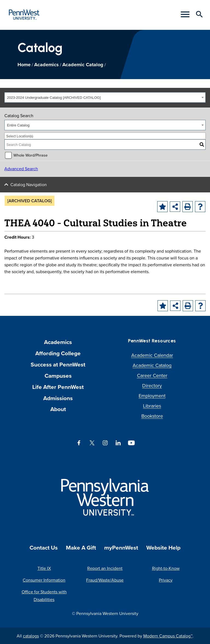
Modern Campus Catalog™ (168, 636)
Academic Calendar (152, 355)
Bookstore (152, 416)
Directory (152, 385)
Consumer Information (44, 580)
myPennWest (121, 548)
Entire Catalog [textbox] (18, 125)
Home (24, 65)
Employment (152, 396)
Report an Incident (105, 568)
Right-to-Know (166, 568)
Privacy (166, 580)
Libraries (152, 406)
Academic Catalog (83, 65)
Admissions (58, 398)
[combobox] (105, 97)
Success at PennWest (58, 364)
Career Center (152, 375)
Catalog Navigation (29, 184)
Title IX (44, 568)
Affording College (58, 353)
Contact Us (44, 548)
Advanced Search (21, 169)
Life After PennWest (58, 387)
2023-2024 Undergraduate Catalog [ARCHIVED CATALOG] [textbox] (54, 98)
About (58, 409)
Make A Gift (81, 548)
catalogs (31, 636)
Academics (46, 65)
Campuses (58, 376)
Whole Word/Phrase (30, 155)
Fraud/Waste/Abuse (105, 580)
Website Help (163, 548)
